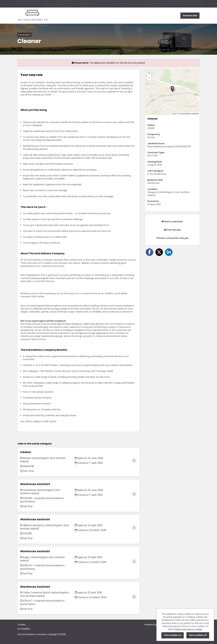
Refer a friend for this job (172, 238)
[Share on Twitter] (159, 252)
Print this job (172, 230)
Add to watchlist (172, 222)
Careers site (190, 16)
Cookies (21, 625)
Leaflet (174, 114)
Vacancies (25, 35)
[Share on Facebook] (149, 252)
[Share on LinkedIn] (169, 252)
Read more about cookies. (189, 629)
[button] (172, 89)
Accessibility (24, 629)
